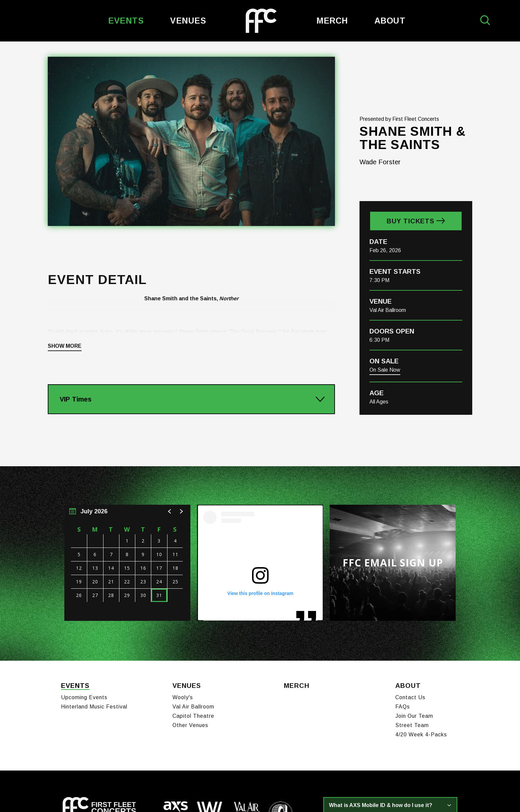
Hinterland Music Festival (94, 620)
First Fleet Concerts (261, 21)
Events (126, 21)
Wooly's (183, 611)
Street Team (412, 639)
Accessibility (225, 794)
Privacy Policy (193, 794)
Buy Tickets (411, 138)
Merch (332, 21)
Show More (65, 263)
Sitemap (252, 794)
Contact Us (410, 611)
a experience (426, 793)
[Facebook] (65, 761)
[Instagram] (76, 761)
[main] (260, 309)
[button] (170, 428)
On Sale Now (385, 287)
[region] (127, 480)
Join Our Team (414, 629)
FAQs (403, 620)
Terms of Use (160, 794)
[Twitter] (88, 761)
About (390, 21)
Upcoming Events (84, 611)
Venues (188, 21)
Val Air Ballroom (193, 620)
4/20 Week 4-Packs (421, 648)
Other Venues (190, 639)
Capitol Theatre (193, 629)
